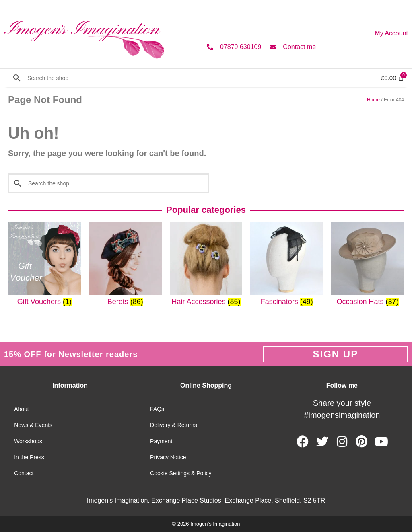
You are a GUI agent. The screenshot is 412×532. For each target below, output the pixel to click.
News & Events (33, 425)
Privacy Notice (168, 457)
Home (373, 100)
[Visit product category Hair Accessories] (206, 264)
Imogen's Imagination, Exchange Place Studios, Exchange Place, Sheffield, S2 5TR (206, 500)
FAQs (157, 409)
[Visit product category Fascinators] (287, 264)
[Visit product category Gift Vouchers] (44, 264)
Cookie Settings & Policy (181, 473)
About (22, 409)
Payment (161, 441)
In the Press (29, 457)
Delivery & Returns (174, 425)
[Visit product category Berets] (125, 264)
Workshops (28, 441)
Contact (24, 473)
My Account (391, 33)
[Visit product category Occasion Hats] (368, 264)
